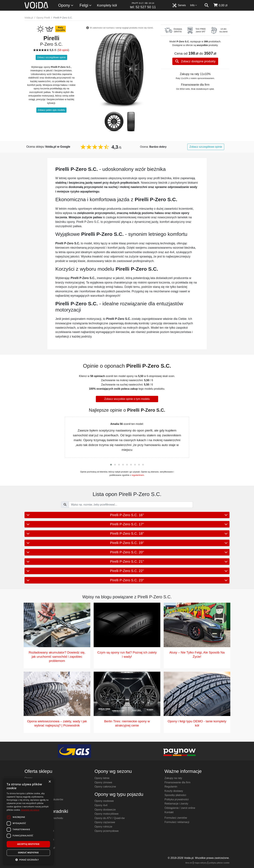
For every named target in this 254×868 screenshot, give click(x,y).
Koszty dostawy (174, 791)
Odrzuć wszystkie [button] (28, 853)
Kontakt (169, 812)
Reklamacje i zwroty (176, 804)
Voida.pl (29, 18)
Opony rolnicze (103, 827)
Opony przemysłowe (107, 831)
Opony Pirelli (43, 18)
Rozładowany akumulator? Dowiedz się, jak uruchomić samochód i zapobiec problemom (57, 657)
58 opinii (63, 50)
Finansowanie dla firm (177, 782)
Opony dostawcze (105, 810)
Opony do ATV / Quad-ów (110, 818)
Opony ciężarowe (105, 822)
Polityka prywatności (177, 799)
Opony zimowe (103, 782)
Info (194, 5)
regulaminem (138, 475)
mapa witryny (201, 863)
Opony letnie (102, 778)
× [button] (50, 782)
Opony (66, 5)
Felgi (86, 5)
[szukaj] (206, 5)
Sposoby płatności (175, 795)
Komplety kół (107, 5)
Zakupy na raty (173, 778)
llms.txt (189, 863)
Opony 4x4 (101, 805)
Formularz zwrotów (176, 818)
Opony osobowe (104, 801)
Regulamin (171, 787)
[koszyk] (220, 5)
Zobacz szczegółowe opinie (51, 57)
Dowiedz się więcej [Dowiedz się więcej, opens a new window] (30, 810)
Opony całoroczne (105, 787)
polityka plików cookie (219, 863)
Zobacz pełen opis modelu (51, 110)
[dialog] (28, 821)
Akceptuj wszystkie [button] (28, 844)
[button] (111, 465)
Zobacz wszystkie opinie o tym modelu (127, 399)
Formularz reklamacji (177, 822)
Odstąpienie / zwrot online (180, 808)
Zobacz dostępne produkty (195, 61)
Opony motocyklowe (106, 814)
